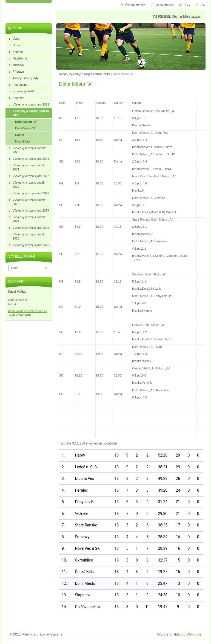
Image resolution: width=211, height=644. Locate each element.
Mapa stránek (164, 5)
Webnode (194, 634)
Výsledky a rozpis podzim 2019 (89, 74)
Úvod (62, 74)
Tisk (203, 5)
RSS (187, 5)
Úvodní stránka (135, 5)
